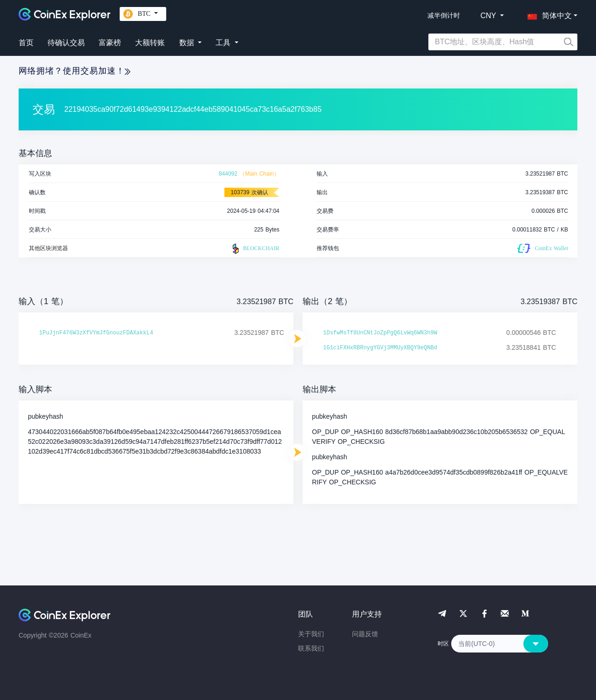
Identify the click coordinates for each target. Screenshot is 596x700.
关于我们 (311, 634)
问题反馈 (365, 634)
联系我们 (311, 648)
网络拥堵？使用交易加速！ (74, 71)
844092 (228, 174)
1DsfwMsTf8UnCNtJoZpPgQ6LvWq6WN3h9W (380, 333)
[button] (548, 14)
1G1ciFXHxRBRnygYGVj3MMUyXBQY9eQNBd (380, 348)
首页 (26, 43)
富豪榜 (110, 43)
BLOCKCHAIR (255, 249)
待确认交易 (66, 43)
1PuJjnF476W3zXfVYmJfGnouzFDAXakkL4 (96, 333)
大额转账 (150, 43)
